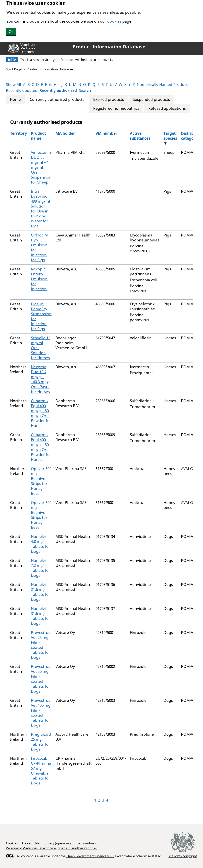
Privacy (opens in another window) (70, 843)
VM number (106, 133)
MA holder (65, 133)
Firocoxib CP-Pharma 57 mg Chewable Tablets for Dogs (41, 771)
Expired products (109, 99)
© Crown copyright (183, 856)
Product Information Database (109, 47)
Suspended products (151, 99)
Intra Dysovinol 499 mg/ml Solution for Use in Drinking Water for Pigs (40, 209)
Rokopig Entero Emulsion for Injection (39, 279)
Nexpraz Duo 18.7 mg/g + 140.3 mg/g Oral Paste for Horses (41, 379)
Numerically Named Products (163, 85)
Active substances (140, 136)
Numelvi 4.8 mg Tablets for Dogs (41, 544)
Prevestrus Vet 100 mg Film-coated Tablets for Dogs (41, 713)
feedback (68, 60)
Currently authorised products (57, 99)
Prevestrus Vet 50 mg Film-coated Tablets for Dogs (41, 679)
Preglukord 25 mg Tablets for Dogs (41, 742)
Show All (13, 85)
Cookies (114, 21)
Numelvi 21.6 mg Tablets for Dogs (41, 592)
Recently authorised (58, 90)
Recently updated (22, 90)
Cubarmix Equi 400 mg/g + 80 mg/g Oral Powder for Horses (41, 413)
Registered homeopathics (116, 108)
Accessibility (31, 843)
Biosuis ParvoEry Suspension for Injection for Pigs (41, 316)
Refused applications (167, 108)
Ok (11, 32)
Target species (170, 136)
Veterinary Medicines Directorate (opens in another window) (52, 848)
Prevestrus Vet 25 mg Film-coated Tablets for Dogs (41, 645)
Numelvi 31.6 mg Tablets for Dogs (41, 616)
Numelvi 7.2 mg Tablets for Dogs (41, 568)
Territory (19, 133)
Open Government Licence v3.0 (90, 856)
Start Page (14, 69)
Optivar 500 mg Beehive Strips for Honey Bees (41, 481)
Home (15, 99)
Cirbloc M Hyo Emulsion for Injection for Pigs (39, 248)
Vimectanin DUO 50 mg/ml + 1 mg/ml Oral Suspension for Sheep (41, 167)
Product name (38, 136)
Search (85, 90)
